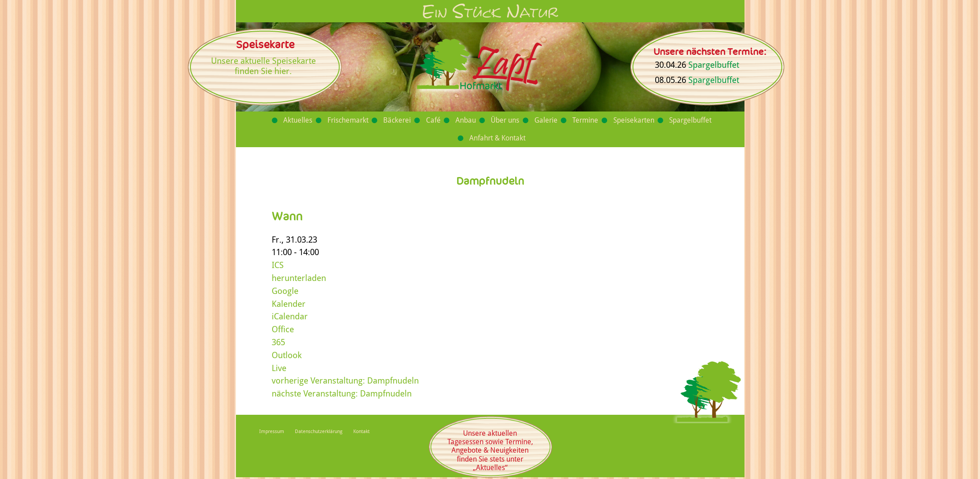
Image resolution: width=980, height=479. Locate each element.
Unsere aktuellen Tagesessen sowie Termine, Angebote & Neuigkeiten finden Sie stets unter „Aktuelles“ (490, 450)
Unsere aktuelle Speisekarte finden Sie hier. (263, 66)
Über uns (505, 120)
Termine (585, 120)
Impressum (272, 432)
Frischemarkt (348, 120)
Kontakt (362, 432)
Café (433, 120)
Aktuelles (298, 120)
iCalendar (290, 316)
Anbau (466, 120)
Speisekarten (634, 120)
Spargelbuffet (714, 65)
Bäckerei (397, 120)
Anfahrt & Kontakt (497, 138)
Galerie (546, 120)
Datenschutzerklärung (319, 432)
